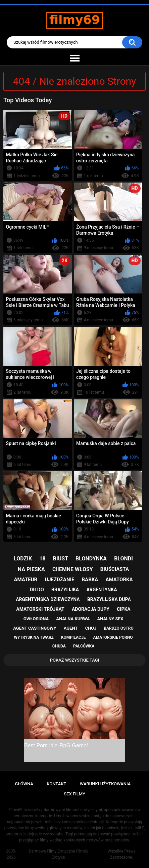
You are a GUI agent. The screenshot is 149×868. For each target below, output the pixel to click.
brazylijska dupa (109, 599)
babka (90, 580)
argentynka (102, 590)
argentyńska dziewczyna (48, 599)
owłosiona (36, 619)
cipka (124, 609)
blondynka (91, 559)
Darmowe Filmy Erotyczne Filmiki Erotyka (58, 854)
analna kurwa (73, 619)
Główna (24, 784)
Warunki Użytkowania (105, 784)
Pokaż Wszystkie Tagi (75, 660)
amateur (26, 580)
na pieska (31, 569)
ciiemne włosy (73, 569)
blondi (123, 559)
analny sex (110, 619)
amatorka (119, 580)
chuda (59, 646)
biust (61, 559)
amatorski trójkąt (40, 609)
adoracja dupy (91, 609)
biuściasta (115, 569)
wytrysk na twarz (34, 637)
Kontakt (56, 784)
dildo (37, 590)
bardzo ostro (119, 628)
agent (71, 628)
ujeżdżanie (59, 580)
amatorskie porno (113, 637)
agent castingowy (35, 628)
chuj (91, 628)
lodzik (23, 559)
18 (42, 559)
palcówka (84, 646)
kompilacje (73, 637)
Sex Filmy (74, 794)
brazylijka (65, 590)
